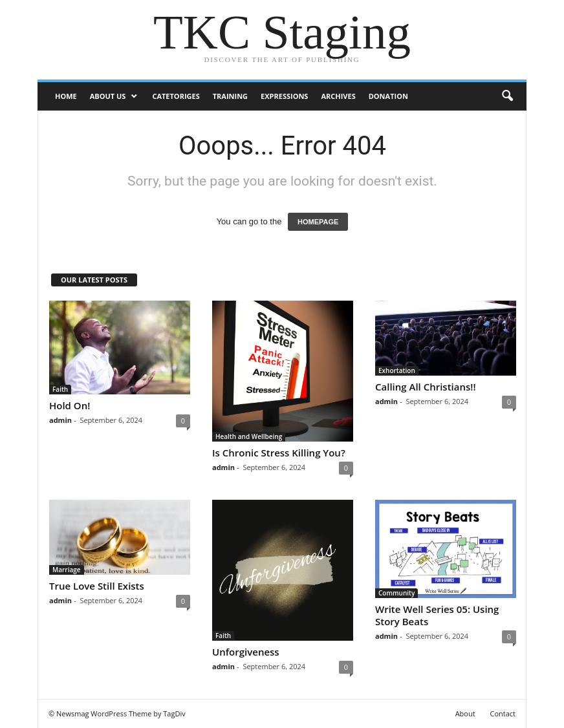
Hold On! (70, 405)
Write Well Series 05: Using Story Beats (437, 615)
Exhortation (397, 370)
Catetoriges (176, 96)
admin (60, 420)
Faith (60, 389)
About (465, 713)
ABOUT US (108, 96)
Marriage (67, 570)
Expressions (284, 96)
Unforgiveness (246, 652)
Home (66, 96)
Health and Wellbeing (249, 436)
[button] (507, 96)
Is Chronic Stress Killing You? (279, 453)
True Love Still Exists (97, 586)
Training (230, 96)
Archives (338, 96)
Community (396, 593)
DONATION (388, 96)
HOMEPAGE (318, 222)
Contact (503, 713)
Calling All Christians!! (426, 387)
